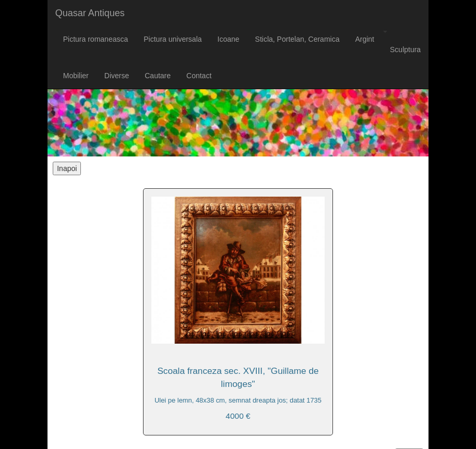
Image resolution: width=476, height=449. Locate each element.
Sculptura (405, 50)
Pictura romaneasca (96, 39)
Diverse (117, 76)
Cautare (158, 76)
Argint (365, 39)
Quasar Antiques (90, 13)
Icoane (229, 39)
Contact (199, 76)
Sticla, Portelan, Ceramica (297, 39)
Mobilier (76, 76)
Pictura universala (172, 39)
